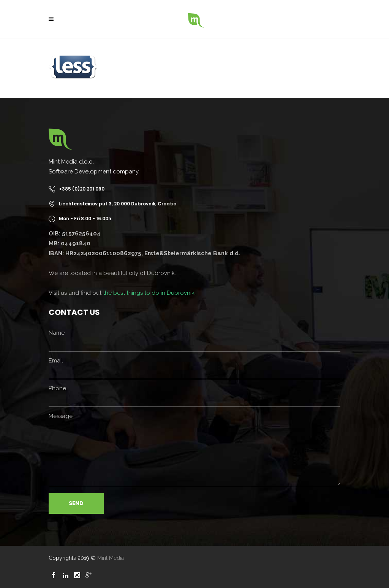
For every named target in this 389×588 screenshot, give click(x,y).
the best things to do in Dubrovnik (149, 293)
